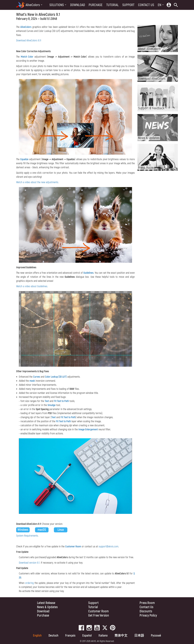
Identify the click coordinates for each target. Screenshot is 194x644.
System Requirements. (27, 536)
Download (78, 5)
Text (47, 401)
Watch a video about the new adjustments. (37, 182)
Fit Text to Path (61, 401)
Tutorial (112, 5)
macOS (42, 530)
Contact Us (146, 5)
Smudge (52, 405)
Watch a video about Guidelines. (32, 286)
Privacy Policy (148, 616)
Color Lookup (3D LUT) (56, 377)
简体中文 (121, 636)
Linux (61, 530)
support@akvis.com (108, 546)
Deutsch (53, 636)
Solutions (57, 5)
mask (32, 381)
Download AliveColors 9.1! (29, 40)
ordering (29, 583)
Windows (23, 530)
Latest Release (46, 603)
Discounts (146, 611)
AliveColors (33, 5)
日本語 (139, 636)
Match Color (27, 57)
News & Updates (47, 607)
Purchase (96, 5)
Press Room (147, 603)
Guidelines (88, 273)
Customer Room (73, 546)
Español (87, 636)
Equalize (24, 159)
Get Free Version (99, 616)
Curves (37, 377)
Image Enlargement (88, 429)
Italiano (103, 636)
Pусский (156, 636)
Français (70, 636)
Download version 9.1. (30, 563)
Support (128, 5)
